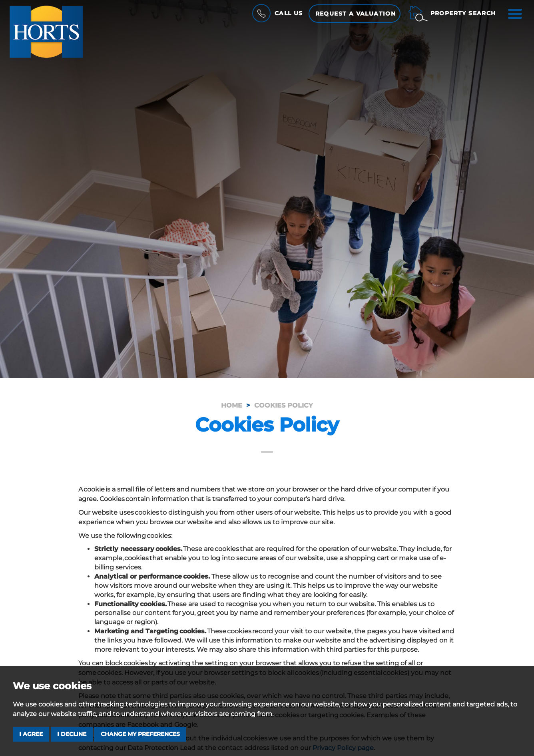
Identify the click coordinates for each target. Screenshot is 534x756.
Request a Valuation (356, 14)
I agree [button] (31, 734)
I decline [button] (72, 734)
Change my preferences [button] (140, 734)
